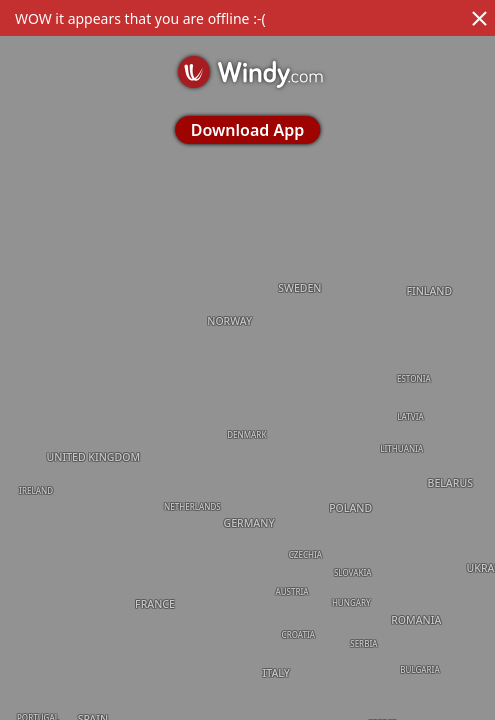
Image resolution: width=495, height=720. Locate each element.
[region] (247, 360)
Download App (247, 130)
